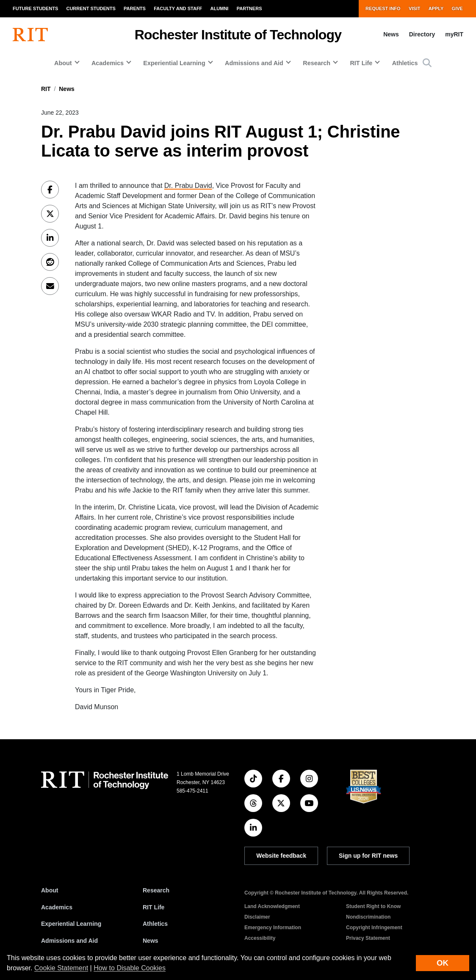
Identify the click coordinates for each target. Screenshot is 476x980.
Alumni (220, 8)
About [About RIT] (50, 890)
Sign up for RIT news (368, 856)
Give (457, 8)
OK (443, 963)
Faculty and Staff (178, 8)
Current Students (91, 8)
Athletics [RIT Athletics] (155, 924)
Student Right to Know (373, 906)
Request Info (383, 8)
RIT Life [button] (361, 63)
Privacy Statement (368, 938)
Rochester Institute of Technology (238, 35)
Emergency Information (273, 928)
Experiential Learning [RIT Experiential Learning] (71, 924)
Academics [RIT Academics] (57, 907)
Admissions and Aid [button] (254, 63)
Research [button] (317, 63)
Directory (422, 34)
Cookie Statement (61, 968)
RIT (46, 89)
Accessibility (260, 938)
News (391, 34)
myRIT (454, 34)
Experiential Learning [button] (174, 63)
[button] (427, 63)
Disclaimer (257, 917)
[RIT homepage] (30, 35)
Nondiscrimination (368, 917)
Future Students (35, 8)
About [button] (63, 63)
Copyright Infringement (374, 928)
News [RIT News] (151, 941)
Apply (436, 8)
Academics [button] (108, 63)
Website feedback (281, 856)
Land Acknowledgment (272, 906)
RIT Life (154, 907)
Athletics (405, 63)
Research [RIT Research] (156, 890)
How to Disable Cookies (130, 968)
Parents (135, 8)
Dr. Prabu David (188, 186)
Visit (415, 8)
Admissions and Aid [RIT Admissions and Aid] (69, 941)
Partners (249, 8)
